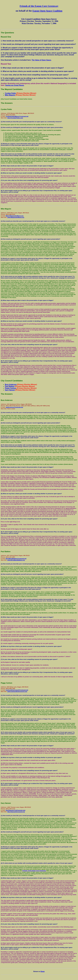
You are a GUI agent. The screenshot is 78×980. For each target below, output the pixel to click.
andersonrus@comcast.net (14, 407)
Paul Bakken (10, 386)
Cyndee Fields (10, 93)
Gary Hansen (10, 390)
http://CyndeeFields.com (15, 118)
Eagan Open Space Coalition (47, 11)
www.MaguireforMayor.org (16, 217)
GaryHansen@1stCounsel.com (16, 810)
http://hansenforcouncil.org (16, 812)
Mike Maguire (10, 95)
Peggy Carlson (11, 388)
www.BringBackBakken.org (16, 560)
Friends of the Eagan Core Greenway (39, 6)
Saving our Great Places (15, 85)
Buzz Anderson (11, 384)
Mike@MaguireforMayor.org (15, 216)
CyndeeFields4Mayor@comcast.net (17, 116)
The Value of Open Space (41, 60)
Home (43, 971)
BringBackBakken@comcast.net (16, 559)
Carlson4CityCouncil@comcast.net (17, 690)
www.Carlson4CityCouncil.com (17, 692)
